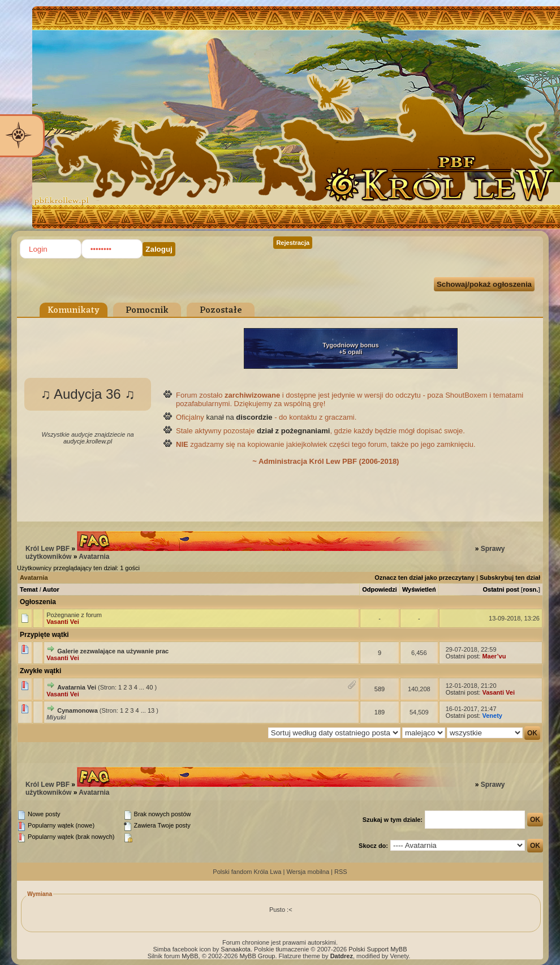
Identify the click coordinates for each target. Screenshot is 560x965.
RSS (341, 872)
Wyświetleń (419, 589)
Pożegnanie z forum (74, 615)
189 (380, 712)
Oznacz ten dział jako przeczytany (425, 578)
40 (149, 687)
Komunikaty (74, 311)
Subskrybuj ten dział (510, 578)
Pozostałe (221, 311)
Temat (29, 589)
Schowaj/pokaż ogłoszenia (484, 284)
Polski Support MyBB (378, 949)
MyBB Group (257, 956)
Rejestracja (293, 243)
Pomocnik (147, 311)
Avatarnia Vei (77, 687)
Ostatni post (501, 589)
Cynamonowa (77, 710)
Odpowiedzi (380, 589)
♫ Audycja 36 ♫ (88, 394)
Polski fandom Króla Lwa (247, 872)
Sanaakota (236, 949)
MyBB (190, 956)
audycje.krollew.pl (88, 441)
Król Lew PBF (48, 549)
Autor (51, 589)
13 (151, 710)
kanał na (239, 417)
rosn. (530, 589)
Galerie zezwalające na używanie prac (113, 651)
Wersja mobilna (308, 872)
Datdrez (342, 956)
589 (380, 689)
